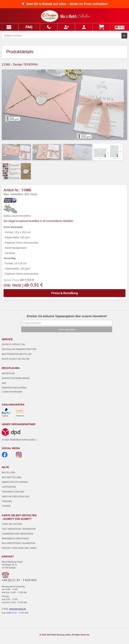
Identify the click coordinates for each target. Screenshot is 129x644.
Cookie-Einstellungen (12, 392)
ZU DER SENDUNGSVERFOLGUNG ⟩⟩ (20, 440)
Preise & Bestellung (64, 293)
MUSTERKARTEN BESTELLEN (17, 354)
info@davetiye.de (18, 609)
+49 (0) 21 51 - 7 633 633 (19, 580)
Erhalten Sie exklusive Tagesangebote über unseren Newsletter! (67, 316)
